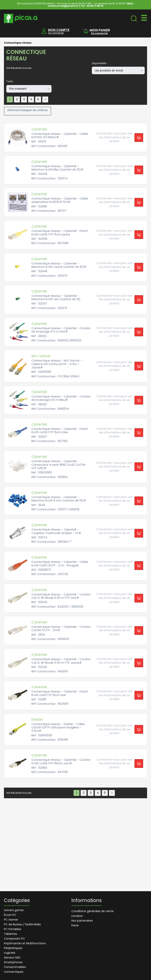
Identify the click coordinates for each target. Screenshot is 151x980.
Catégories (17, 901)
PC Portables (13, 929)
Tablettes (11, 934)
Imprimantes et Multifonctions (25, 943)
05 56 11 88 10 (95, 6)
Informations (87, 901)
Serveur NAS (12, 958)
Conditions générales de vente (93, 911)
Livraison (77, 916)
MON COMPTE (59, 30)
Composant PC (14, 939)
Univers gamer (14, 910)
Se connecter (56, 33)
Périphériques (13, 948)
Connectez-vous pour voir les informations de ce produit (114, 137)
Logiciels (10, 953)
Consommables (15, 967)
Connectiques (14, 972)
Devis (75, 925)
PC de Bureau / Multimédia (22, 924)
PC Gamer (11, 920)
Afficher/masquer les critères (28, 110)
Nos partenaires (82, 921)
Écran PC (10, 915)
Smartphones (13, 962)
